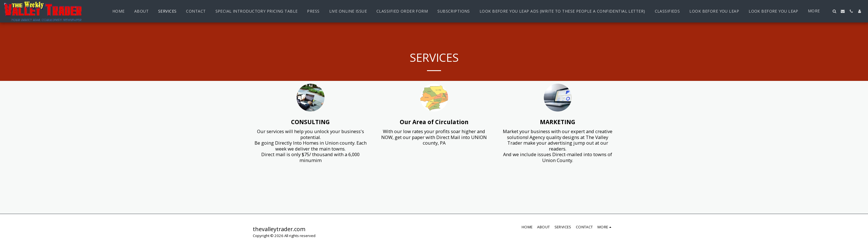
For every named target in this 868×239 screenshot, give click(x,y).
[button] (834, 11)
